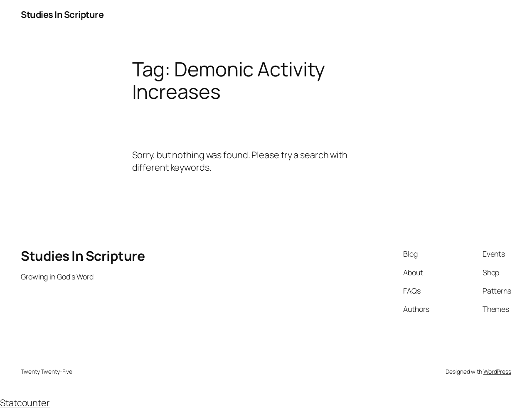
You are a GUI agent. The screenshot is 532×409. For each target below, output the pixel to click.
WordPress (497, 371)
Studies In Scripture (62, 15)
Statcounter (25, 403)
